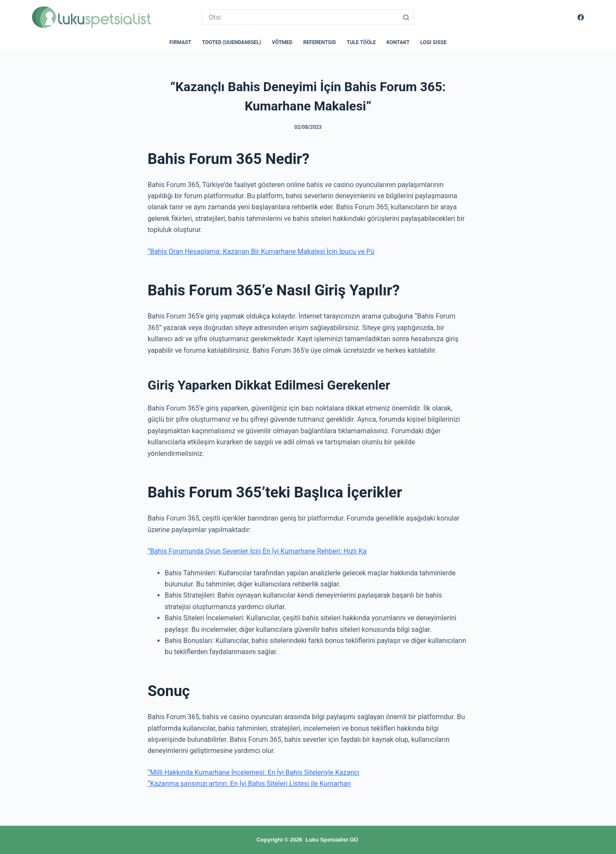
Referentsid (320, 42)
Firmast (180, 42)
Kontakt (398, 42)
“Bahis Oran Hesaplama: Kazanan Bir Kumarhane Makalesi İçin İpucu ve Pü (261, 251)
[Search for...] (300, 17)
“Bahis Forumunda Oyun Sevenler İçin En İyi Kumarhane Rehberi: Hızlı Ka (257, 551)
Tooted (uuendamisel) (231, 42)
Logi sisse (434, 42)
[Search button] (406, 17)
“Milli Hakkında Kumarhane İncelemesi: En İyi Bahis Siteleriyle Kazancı (253, 772)
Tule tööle (361, 42)
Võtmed (282, 42)
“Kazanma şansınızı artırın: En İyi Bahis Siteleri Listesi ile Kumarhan (249, 784)
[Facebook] (581, 17)
